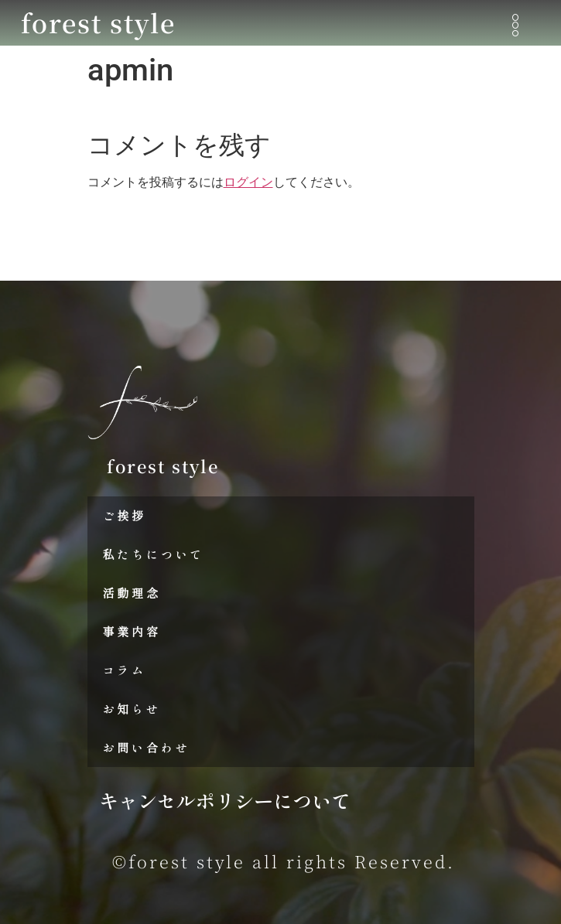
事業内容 (132, 631)
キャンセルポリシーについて (225, 800)
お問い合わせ (147, 747)
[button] (516, 26)
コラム (125, 670)
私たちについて (154, 554)
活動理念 (132, 593)
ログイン (248, 182)
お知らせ (132, 709)
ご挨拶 (125, 515)
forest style (98, 22)
